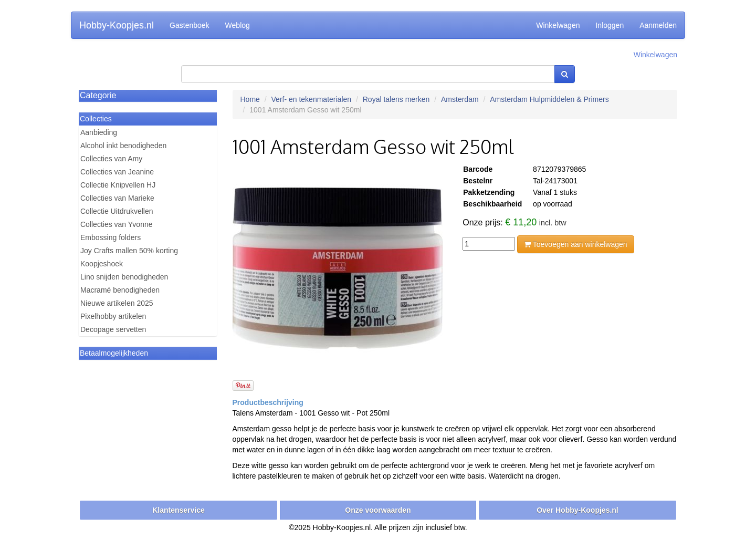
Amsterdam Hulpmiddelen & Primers (549, 99)
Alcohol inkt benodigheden (123, 146)
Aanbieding (99, 132)
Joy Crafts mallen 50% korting (129, 251)
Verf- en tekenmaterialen (312, 99)
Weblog (238, 25)
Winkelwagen (558, 25)
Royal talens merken (396, 99)
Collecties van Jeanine (117, 172)
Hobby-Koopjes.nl (117, 25)
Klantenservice (178, 510)
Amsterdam (460, 99)
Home (250, 99)
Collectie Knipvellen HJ (118, 185)
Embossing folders (111, 237)
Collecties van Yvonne (117, 224)
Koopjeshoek (102, 264)
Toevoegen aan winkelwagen (575, 244)
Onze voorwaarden (378, 510)
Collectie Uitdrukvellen (117, 211)
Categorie (98, 95)
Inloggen (610, 25)
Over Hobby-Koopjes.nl (577, 510)
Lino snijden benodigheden (124, 277)
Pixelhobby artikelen (113, 316)
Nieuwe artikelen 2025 (117, 303)
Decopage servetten (113, 329)
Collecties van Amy (111, 159)
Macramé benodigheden (120, 290)
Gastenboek (190, 25)
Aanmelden (658, 25)
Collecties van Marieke (117, 198)
